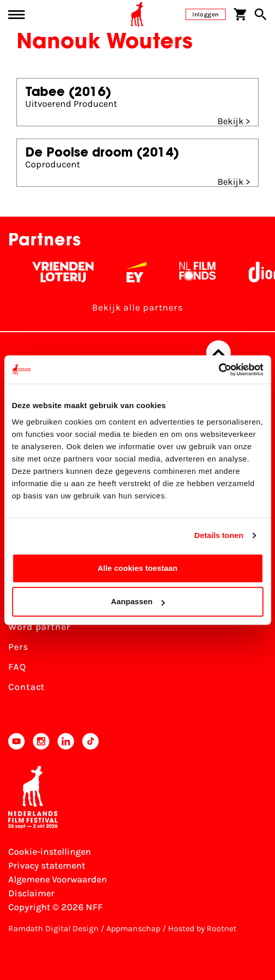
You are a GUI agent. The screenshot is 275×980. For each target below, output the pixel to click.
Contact (26, 687)
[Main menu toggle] (16, 15)
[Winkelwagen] (240, 14)
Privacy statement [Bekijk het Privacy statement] (47, 866)
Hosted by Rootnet (202, 928)
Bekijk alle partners (137, 308)
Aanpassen (138, 601)
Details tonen (219, 535)
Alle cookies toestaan (138, 568)
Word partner (39, 627)
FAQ (17, 667)
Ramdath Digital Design (53, 928)
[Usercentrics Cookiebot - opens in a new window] (218, 370)
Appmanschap (133, 928)
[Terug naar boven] (218, 353)
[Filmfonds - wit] (201, 272)
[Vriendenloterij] (66, 272)
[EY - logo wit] (140, 272)
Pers (18, 647)
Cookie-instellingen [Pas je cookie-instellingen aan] (50, 852)
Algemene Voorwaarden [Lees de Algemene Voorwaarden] (58, 879)
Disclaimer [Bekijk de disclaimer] (31, 893)
